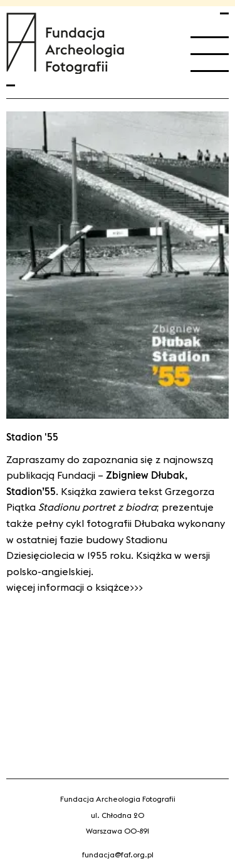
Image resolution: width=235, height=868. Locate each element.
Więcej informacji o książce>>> (75, 587)
